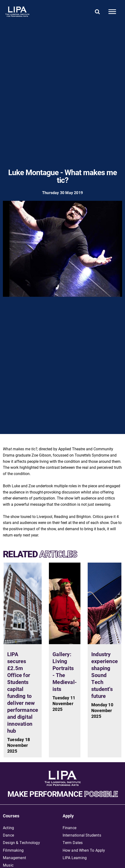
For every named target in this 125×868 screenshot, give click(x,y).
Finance (69, 828)
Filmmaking (13, 850)
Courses (11, 816)
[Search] (97, 11)
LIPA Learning (75, 858)
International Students (82, 835)
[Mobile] (112, 12)
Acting (8, 828)
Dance (8, 835)
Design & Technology (21, 842)
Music (8, 865)
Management (14, 858)
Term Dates (73, 842)
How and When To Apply (84, 850)
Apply (68, 816)
